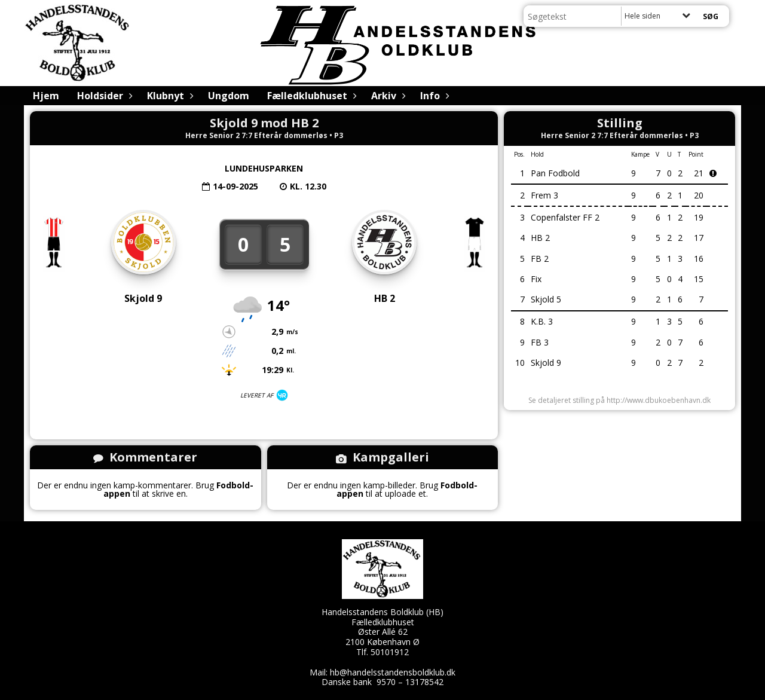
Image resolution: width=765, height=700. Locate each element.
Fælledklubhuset (310, 96)
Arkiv (387, 96)
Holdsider (103, 96)
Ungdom (229, 96)
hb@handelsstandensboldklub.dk (393, 672)
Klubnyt (169, 96)
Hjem (46, 96)
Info (433, 96)
